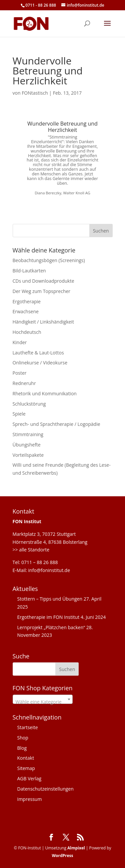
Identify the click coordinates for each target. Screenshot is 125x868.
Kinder (20, 342)
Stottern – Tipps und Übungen (50, 599)
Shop (23, 738)
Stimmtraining (28, 434)
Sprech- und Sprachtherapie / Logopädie (56, 424)
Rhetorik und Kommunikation (45, 393)
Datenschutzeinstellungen (45, 789)
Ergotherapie (27, 301)
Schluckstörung (29, 404)
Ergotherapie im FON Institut (48, 617)
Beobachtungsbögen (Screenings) (49, 260)
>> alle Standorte (31, 550)
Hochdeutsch (27, 332)
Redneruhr (24, 383)
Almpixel (76, 848)
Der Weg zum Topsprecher (42, 291)
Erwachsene (26, 311)
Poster (20, 373)
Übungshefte (27, 445)
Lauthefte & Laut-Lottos (38, 353)
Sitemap (26, 768)
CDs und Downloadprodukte (43, 281)
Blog (22, 748)
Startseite (28, 727)
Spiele (19, 414)
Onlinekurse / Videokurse (40, 363)
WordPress (62, 856)
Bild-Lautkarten (29, 271)
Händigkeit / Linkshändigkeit (43, 322)
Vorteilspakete (28, 455)
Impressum (30, 799)
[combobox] (43, 699)
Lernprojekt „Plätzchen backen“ (51, 627)
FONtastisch (35, 93)
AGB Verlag (29, 778)
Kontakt (26, 758)
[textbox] (43, 702)
